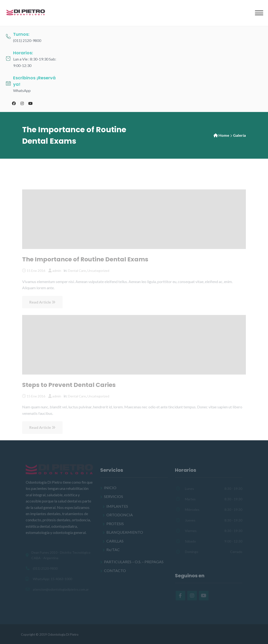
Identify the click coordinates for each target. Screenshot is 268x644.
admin (57, 271)
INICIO (110, 488)
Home (224, 135)
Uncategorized (98, 271)
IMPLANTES (117, 506)
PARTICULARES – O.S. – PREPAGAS (134, 562)
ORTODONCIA (120, 515)
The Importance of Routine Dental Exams (85, 259)
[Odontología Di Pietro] (26, 13)
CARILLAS (115, 541)
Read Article (42, 302)
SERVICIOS (114, 496)
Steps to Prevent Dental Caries (69, 385)
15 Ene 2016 (36, 271)
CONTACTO (115, 570)
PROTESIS (115, 524)
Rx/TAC (113, 550)
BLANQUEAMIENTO (125, 532)
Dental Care (77, 271)
